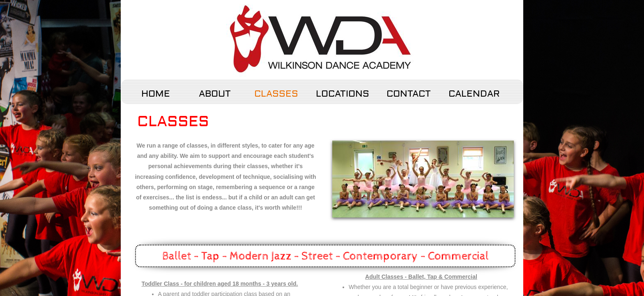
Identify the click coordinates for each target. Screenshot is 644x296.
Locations (343, 94)
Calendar (474, 94)
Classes (276, 94)
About (215, 94)
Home (156, 94)
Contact (409, 94)
